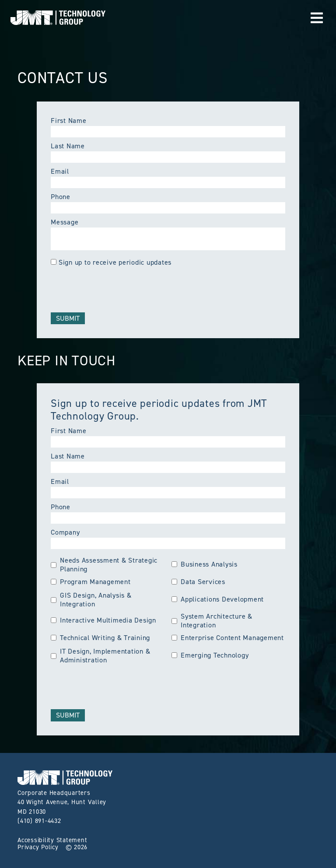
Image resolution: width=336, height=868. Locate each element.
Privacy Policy (38, 847)
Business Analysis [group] (205, 564)
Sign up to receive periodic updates (115, 262)
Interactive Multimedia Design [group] (103, 620)
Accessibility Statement (52, 840)
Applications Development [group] (218, 599)
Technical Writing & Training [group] (100, 638)
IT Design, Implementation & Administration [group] (100, 656)
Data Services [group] (198, 582)
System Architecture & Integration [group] (212, 621)
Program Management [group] (91, 582)
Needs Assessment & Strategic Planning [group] (104, 565)
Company (65, 532)
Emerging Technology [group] (210, 655)
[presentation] (117, 288)
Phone (61, 197)
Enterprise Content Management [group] (228, 638)
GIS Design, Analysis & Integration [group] (91, 600)
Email (60, 171)
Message (65, 222)
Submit (68, 318)
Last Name (68, 146)
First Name (69, 121)
